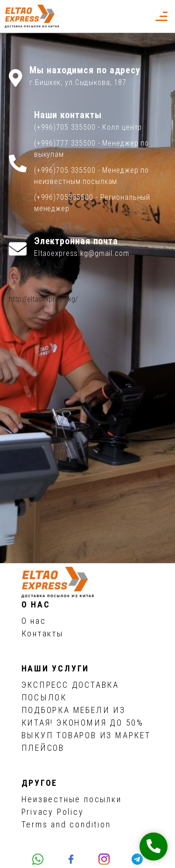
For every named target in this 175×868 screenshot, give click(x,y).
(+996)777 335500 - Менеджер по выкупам (91, 149)
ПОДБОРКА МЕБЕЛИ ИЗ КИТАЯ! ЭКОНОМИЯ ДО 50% (83, 716)
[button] (140, 16)
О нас (34, 621)
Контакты (42, 633)
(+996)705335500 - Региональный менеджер (92, 203)
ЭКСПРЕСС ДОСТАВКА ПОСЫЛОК (70, 691)
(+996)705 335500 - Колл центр (88, 127)
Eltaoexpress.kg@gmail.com (82, 253)
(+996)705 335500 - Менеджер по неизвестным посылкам (91, 176)
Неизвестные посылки (72, 799)
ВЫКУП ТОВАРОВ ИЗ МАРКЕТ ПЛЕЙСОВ (86, 741)
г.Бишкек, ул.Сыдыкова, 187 (78, 82)
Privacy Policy (53, 812)
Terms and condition (66, 824)
